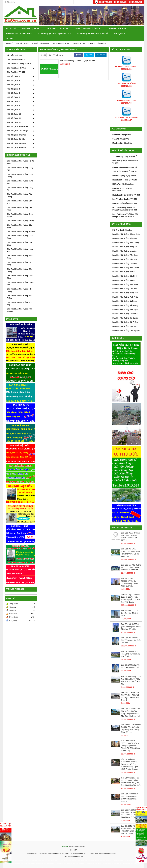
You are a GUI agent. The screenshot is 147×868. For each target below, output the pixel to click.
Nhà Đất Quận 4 (21, 84)
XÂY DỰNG (120, 34)
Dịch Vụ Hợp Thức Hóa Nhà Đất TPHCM (125, 157)
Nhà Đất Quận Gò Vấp (21, 134)
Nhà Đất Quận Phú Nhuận (21, 126)
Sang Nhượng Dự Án (121, 134)
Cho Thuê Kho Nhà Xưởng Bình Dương (20, 170)
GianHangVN (138, 866)
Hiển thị (43, 50)
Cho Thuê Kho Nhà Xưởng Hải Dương (19, 285)
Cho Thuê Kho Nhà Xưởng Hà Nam (21, 227)
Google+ (73, 845)
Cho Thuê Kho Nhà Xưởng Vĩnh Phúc (20, 252)
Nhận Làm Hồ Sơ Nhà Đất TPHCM (126, 190)
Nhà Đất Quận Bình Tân (21, 143)
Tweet (89, 50)
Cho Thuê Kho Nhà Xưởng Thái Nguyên (20, 305)
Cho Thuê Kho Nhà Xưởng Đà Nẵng (19, 259)
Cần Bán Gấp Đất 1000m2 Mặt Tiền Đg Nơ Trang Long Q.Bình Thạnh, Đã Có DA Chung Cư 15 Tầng (131, 741)
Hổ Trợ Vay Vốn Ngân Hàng (123, 179)
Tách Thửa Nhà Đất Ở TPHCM (124, 167)
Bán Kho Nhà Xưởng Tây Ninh (125, 258)
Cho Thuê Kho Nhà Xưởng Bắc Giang (19, 265)
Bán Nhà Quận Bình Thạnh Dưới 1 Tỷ (55, 34)
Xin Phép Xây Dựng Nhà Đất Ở (125, 151)
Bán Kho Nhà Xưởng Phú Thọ (124, 321)
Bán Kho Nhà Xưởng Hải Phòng (125, 317)
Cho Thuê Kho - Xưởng (21, 63)
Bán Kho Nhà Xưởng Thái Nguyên (126, 325)
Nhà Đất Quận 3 (21, 80)
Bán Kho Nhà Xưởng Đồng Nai (125, 233)
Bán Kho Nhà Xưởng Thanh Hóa (125, 309)
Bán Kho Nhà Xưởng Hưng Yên (125, 288)
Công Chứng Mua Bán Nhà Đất (125, 162)
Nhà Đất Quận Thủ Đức (21, 130)
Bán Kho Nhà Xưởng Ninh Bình (125, 279)
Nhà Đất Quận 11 (21, 113)
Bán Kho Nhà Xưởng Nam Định (125, 305)
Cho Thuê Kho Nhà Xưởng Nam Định (20, 272)
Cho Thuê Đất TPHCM (16, 67)
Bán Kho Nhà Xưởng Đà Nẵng (125, 296)
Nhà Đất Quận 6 (21, 92)
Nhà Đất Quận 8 (21, 101)
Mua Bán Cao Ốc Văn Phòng (19, 34)
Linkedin (101, 50)
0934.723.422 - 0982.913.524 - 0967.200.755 (121, 2)
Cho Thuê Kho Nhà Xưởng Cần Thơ (19, 197)
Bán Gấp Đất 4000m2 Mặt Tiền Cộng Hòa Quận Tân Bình (131, 635)
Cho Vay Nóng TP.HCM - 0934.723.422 (122, 184)
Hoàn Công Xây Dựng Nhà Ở (124, 171)
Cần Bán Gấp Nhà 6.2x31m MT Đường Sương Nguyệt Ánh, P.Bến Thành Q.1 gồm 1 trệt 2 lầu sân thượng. (130, 759)
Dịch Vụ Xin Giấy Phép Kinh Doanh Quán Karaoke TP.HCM (125, 204)
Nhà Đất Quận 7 (21, 96)
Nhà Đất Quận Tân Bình (21, 138)
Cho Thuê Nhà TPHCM (16, 55)
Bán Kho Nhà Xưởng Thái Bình (125, 284)
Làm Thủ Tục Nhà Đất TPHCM (125, 194)
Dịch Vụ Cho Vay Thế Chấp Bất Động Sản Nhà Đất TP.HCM (125, 210)
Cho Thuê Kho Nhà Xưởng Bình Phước (20, 210)
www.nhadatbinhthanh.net (73, 852)
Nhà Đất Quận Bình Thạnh (21, 122)
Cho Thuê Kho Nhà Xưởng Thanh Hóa (20, 279)
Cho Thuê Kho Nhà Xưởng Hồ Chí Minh (21, 157)
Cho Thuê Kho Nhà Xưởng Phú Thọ (19, 299)
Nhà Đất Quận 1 (21, 71)
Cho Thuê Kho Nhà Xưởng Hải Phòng (19, 292)
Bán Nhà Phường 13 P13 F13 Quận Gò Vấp (77, 56)
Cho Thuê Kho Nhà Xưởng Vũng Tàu (20, 177)
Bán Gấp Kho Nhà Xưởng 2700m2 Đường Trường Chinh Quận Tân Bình (131, 562)
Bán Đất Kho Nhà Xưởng (85, 29)
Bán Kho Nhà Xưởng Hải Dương (125, 313)
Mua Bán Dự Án (30, 29)
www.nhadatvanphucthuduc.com (107, 848)
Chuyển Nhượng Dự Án (122, 130)
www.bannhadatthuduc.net (83, 848)
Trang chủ (11, 29)
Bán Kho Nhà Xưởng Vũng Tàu (125, 242)
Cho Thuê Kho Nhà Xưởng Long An (20, 184)
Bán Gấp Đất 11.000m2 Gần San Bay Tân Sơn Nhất (130, 608)
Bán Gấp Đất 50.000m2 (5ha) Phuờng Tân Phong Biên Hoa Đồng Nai (131, 622)
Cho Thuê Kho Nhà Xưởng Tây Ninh (19, 204)
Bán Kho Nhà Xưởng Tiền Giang (125, 250)
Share (79, 50)
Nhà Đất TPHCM (111, 29)
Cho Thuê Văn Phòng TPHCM (19, 59)
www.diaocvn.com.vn (77, 841)
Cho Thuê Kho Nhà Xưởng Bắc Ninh (19, 221)
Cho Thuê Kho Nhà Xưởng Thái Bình (20, 239)
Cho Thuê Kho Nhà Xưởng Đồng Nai (20, 164)
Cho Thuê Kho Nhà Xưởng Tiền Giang (20, 190)
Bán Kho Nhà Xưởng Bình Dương (126, 238)
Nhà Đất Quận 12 (21, 117)
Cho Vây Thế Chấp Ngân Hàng (125, 198)
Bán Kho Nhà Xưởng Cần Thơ (124, 254)
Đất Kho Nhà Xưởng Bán (122, 225)
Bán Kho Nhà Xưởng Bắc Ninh (125, 271)
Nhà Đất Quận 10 (21, 109)
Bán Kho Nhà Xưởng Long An (124, 246)
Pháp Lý (136, 34)
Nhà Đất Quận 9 (21, 105)
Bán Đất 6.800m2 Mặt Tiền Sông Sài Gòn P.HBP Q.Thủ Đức (131, 649)
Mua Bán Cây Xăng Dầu (55, 29)
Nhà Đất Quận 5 (21, 88)
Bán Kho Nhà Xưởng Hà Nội (124, 267)
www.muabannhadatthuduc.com (60, 848)
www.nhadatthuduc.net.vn (37, 848)
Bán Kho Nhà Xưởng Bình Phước (126, 263)
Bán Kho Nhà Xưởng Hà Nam (124, 275)
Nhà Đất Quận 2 (21, 75)
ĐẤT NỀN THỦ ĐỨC (15, 50)
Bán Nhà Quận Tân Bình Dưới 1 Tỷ (93, 34)
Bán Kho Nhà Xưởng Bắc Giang (125, 300)
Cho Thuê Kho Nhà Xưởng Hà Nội (21, 216)
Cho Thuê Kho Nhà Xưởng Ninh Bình (20, 232)
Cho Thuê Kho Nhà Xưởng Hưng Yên (20, 245)
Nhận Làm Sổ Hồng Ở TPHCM (125, 175)
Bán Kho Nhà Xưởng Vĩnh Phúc (125, 292)
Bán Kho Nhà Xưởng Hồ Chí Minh (126, 229)
